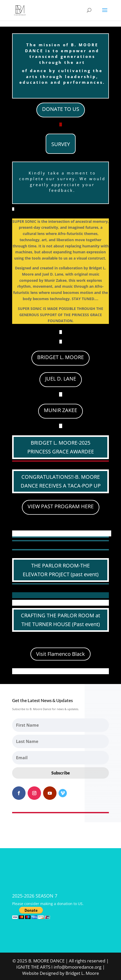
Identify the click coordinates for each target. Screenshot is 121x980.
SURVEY (61, 144)
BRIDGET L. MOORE (60, 357)
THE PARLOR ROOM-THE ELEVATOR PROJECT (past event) (61, 570)
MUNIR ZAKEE (60, 410)
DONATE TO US (61, 109)
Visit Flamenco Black (60, 654)
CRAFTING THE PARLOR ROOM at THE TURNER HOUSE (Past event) (60, 620)
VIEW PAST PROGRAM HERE (61, 506)
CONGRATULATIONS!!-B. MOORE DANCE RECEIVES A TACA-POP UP (61, 481)
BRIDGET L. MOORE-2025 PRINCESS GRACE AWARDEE (61, 447)
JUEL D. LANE (61, 379)
